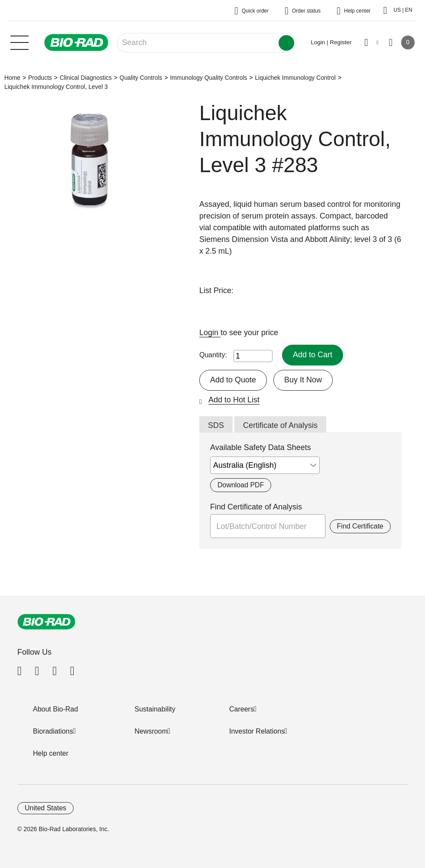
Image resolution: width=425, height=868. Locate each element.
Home (12, 78)
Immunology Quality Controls (208, 78)
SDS (216, 425)
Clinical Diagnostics (86, 78)
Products (40, 78)
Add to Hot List (234, 400)
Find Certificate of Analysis (256, 507)
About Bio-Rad (55, 709)
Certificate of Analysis (280, 425)
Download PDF (241, 485)
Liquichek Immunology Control (295, 78)
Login (210, 333)
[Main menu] (19, 42)
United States (45, 808)
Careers (242, 709)
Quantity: (213, 355)
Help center (51, 753)
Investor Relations (257, 731)
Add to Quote (233, 380)
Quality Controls (141, 78)
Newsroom (151, 731)
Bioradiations (53, 731)
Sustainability (155, 709)
